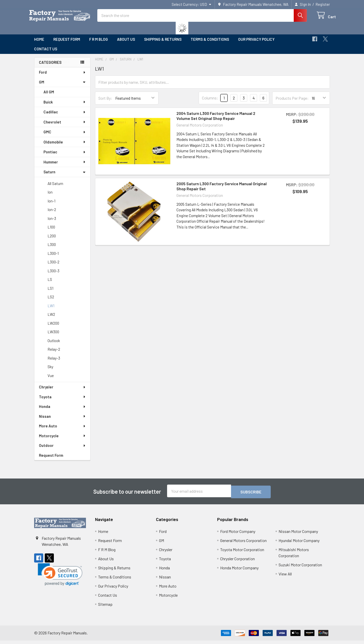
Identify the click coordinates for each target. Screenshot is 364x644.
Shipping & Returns (163, 44)
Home (39, 44)
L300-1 (53, 258)
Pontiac (65, 156)
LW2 (51, 319)
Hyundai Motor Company (299, 544)
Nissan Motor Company (298, 535)
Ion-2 (52, 214)
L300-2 (53, 266)
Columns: (210, 102)
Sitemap (105, 608)
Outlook (54, 345)
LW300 (53, 336)
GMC (65, 136)
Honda (62, 411)
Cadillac (65, 116)
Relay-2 (54, 354)
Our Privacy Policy (256, 44)
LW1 (51, 310)
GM (62, 87)
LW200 (53, 328)
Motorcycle (62, 440)
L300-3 (53, 275)
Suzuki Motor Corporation (300, 568)
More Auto (62, 430)
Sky (50, 371)
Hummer (65, 167)
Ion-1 (51, 205)
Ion (50, 197)
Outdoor (62, 450)
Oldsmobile (65, 147)
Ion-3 (52, 223)
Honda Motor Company (239, 571)
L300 (52, 249)
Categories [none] (50, 67)
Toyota (62, 401)
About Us (126, 44)
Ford (62, 77)
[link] (60, 578)
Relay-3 (54, 363)
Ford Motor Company (238, 535)
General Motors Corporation (243, 544)
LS (50, 284)
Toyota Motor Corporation (242, 553)
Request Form (67, 44)
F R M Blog (99, 44)
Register (323, 4)
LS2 (51, 301)
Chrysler (62, 391)
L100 (51, 232)
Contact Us (46, 53)
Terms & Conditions (210, 44)
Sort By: (105, 103)
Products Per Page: (292, 103)
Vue (51, 380)
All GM (49, 96)
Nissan (62, 421)
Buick (65, 107)
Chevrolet (65, 127)
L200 (52, 240)
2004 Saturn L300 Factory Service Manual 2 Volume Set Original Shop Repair (216, 120)
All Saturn (55, 188)
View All (285, 577)
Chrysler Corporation (237, 562)
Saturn (65, 176)
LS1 (50, 293)
